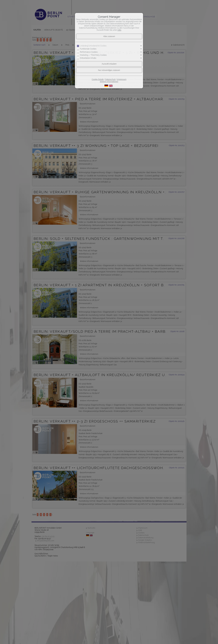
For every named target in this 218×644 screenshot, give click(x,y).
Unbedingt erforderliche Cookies (93, 46)
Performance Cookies (89, 52)
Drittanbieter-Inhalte (88, 58)
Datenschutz (110, 79)
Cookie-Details (98, 79)
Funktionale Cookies (88, 49)
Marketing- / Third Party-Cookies (93, 55)
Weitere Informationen (109, 81)
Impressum (122, 79)
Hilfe (119, 30)
